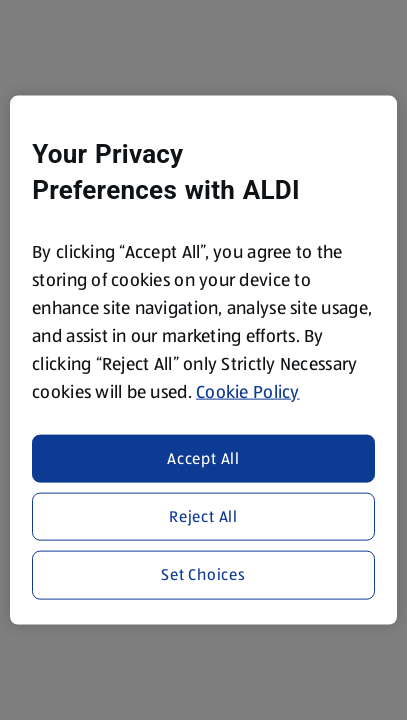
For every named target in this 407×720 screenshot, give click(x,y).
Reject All (203, 516)
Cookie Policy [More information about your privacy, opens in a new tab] (248, 392)
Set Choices (203, 574)
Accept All (203, 457)
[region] (203, 360)
